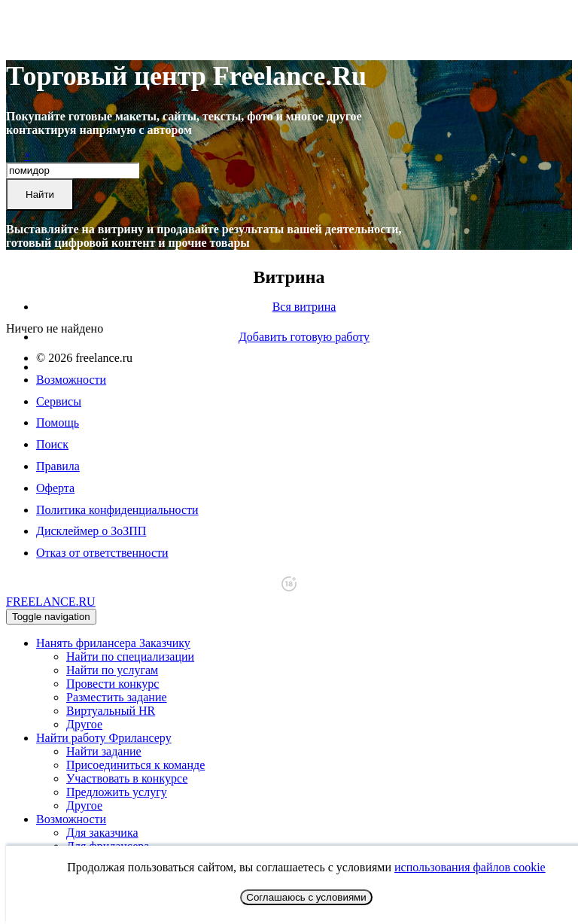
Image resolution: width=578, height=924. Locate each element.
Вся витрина (304, 307)
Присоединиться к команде (135, 765)
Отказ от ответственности (102, 553)
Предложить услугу (117, 792)
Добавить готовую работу (304, 337)
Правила (58, 466)
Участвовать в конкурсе (127, 778)
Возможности (71, 380)
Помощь (58, 422)
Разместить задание (117, 697)
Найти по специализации (130, 657)
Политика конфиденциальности (117, 510)
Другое (84, 724)
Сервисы (59, 401)
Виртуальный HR (111, 711)
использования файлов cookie (470, 867)
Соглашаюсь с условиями (306, 897)
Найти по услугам (112, 670)
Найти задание (104, 751)
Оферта (55, 488)
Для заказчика (102, 833)
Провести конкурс (113, 684)
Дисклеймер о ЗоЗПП (91, 531)
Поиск (52, 444)
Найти (40, 195)
